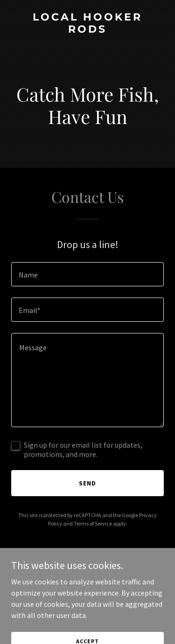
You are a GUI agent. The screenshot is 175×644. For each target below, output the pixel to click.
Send (87, 483)
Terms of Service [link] (93, 523)
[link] (87, 30)
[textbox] (87, 274)
